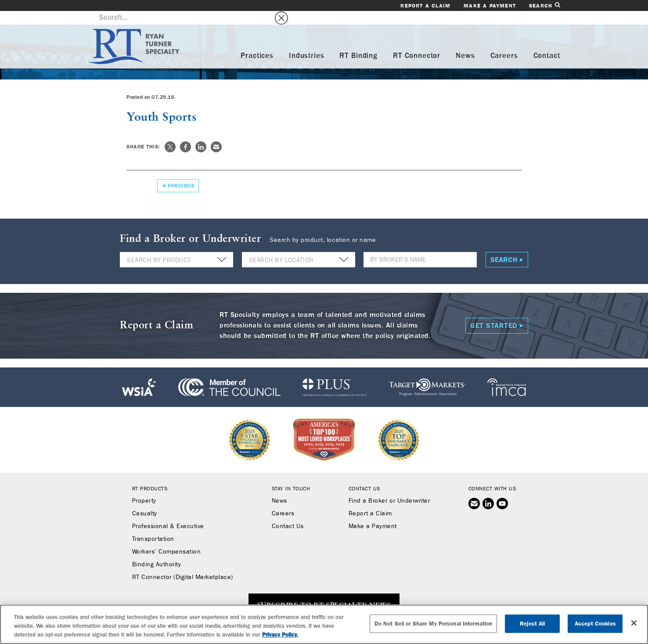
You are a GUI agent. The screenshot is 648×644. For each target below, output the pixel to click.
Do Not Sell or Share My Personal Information (434, 624)
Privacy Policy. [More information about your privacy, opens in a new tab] (280, 635)
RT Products (150, 475)
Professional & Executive (168, 513)
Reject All (532, 624)
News (465, 42)
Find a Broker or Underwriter (389, 487)
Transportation (153, 525)
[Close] (634, 623)
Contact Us (288, 513)
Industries (307, 42)
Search (544, 5)
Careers (504, 42)
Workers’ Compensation (167, 538)
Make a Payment (490, 6)
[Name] (420, 246)
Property (144, 487)
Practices (257, 42)
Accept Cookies (595, 624)
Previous (181, 172)
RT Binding (358, 42)
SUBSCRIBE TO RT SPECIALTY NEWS (324, 592)
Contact (547, 42)
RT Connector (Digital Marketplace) (183, 564)
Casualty (145, 500)
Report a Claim (425, 6)
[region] (324, 624)
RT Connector (417, 42)
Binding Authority (157, 551)
